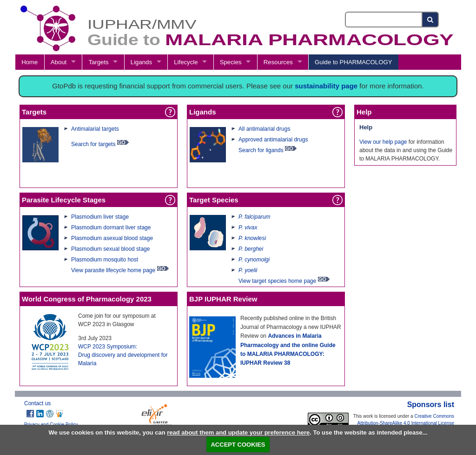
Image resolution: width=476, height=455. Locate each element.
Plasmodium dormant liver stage (111, 227)
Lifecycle (186, 62)
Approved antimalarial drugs (273, 140)
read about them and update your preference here (238, 432)
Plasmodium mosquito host (105, 260)
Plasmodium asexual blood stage (112, 238)
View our (371, 142)
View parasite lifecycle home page (113, 270)
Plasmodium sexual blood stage (110, 249)
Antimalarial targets (95, 129)
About (59, 62)
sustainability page (326, 86)
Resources (278, 62)
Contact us (37, 403)
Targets (98, 62)
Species (231, 62)
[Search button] (431, 20)
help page (395, 142)
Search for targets (93, 144)
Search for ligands (262, 150)
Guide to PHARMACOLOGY (353, 62)
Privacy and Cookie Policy (51, 425)
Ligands (141, 62)
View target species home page (277, 281)
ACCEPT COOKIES (238, 445)
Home (30, 62)
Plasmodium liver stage (100, 217)
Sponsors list (431, 405)
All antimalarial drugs (264, 129)
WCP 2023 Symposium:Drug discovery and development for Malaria (123, 355)
